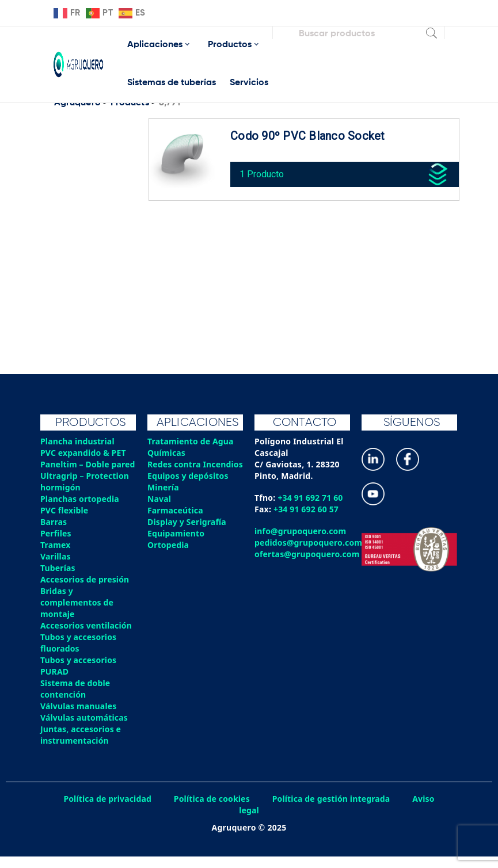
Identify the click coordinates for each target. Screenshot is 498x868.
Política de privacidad (106, 810)
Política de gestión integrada (332, 810)
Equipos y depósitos (189, 487)
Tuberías (58, 579)
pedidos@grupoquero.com (309, 542)
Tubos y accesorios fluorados (79, 654)
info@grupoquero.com (301, 531)
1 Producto (265, 172)
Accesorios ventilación (87, 637)
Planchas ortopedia (80, 510)
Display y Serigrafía (187, 533)
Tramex (56, 556)
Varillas (56, 568)
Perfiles (56, 545)
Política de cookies (211, 810)
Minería (163, 499)
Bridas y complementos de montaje (77, 614)
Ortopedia (168, 556)
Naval (159, 510)
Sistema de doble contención (76, 700)
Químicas (167, 453)
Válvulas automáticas (85, 729)
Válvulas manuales (79, 717)
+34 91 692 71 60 (311, 498)
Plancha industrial (78, 441)
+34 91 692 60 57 (307, 509)
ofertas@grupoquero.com (308, 554)
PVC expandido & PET (84, 453)
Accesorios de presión (85, 591)
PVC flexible (65, 522)
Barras (54, 533)
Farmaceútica (176, 522)
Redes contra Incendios (174, 470)
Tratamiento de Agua (191, 441)
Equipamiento (176, 545)
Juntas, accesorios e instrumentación (81, 746)
